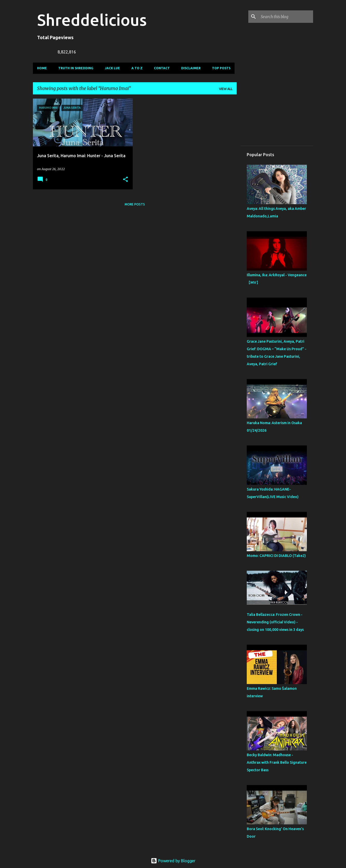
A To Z (137, 68)
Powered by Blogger (173, 861)
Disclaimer (191, 68)
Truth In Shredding (76, 68)
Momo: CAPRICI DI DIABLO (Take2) (276, 556)
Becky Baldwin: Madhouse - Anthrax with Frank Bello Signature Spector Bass (277, 762)
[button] (125, 180)
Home (42, 68)
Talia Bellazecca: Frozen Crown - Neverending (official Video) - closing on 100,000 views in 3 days (275, 622)
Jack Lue (112, 68)
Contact (162, 68)
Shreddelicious (92, 20)
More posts (135, 204)
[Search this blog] (286, 17)
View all (226, 89)
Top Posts (221, 68)
